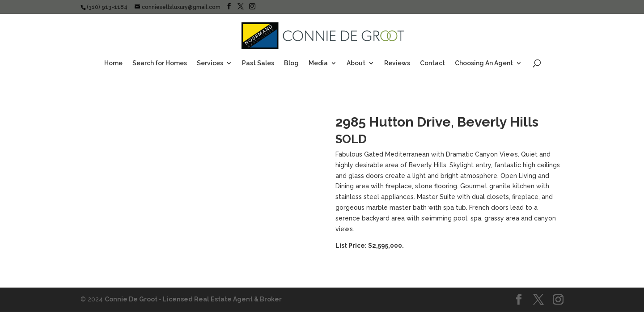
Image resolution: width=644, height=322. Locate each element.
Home (113, 63)
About (356, 63)
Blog (291, 63)
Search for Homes (160, 63)
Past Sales (258, 63)
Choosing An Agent (484, 63)
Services (210, 63)
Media (318, 63)
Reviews (397, 63)
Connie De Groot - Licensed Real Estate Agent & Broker (193, 299)
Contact (432, 63)
